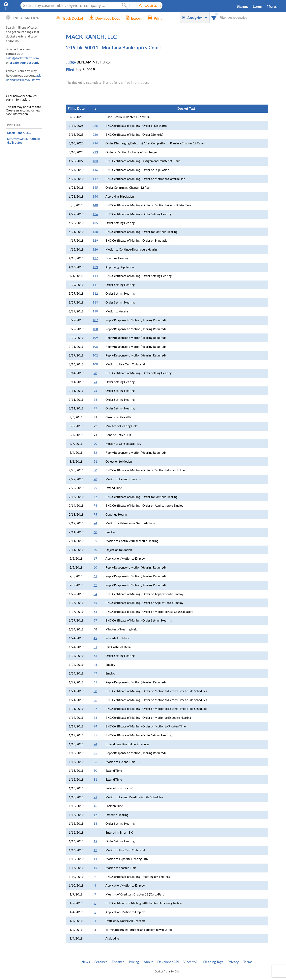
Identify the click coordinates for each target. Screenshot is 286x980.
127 (95, 258)
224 (95, 143)
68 (95, 532)
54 (95, 594)
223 (95, 152)
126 (95, 249)
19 (95, 841)
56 (95, 612)
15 (95, 868)
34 (95, 726)
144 (95, 196)
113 (95, 302)
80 (95, 470)
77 (95, 497)
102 (95, 355)
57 (95, 620)
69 (95, 541)
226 (95, 135)
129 (95, 241)
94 (95, 382)
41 (95, 682)
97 (95, 408)
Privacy (233, 962)
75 (95, 514)
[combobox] (214, 17)
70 (95, 550)
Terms (248, 962)
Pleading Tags (213, 962)
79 (95, 488)
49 (95, 638)
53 (95, 656)
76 (95, 506)
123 (95, 267)
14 (95, 859)
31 (95, 780)
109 (95, 338)
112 (95, 294)
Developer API (168, 962)
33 (95, 718)
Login (257, 6)
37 (95, 709)
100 (95, 364)
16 (95, 806)
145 (95, 188)
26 (95, 762)
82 (95, 453)
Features (101, 962)
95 (95, 391)
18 (95, 824)
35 (95, 735)
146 (95, 170)
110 (95, 311)
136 (95, 214)
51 (95, 647)
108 (95, 329)
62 (95, 585)
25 (95, 753)
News (86, 962)
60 (95, 567)
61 (95, 576)
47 (95, 673)
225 (95, 126)
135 (95, 223)
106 (95, 347)
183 (95, 161)
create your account (24, 62)
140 (95, 205)
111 (95, 285)
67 (95, 559)
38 (95, 691)
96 (95, 400)
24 (95, 744)
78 (95, 479)
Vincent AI (191, 962)
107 (95, 320)
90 (95, 444)
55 (95, 603)
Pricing (134, 962)
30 (95, 771)
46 (95, 665)
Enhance (118, 962)
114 (95, 276)
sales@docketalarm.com (22, 58)
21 (95, 797)
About (148, 962)
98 (95, 373)
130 (95, 232)
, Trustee (24, 140)
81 (95, 462)
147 (95, 179)
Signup (243, 6)
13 (95, 850)
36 (95, 700)
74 (95, 523)
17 (95, 815)
